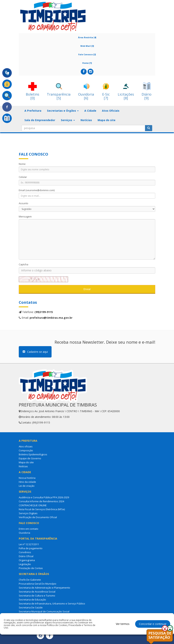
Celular (23, 177)
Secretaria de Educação (32, 600)
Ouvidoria (24, 533)
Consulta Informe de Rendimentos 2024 (41, 501)
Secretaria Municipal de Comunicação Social (44, 611)
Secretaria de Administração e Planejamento (44, 588)
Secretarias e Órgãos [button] (63, 111)
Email (37, 190)
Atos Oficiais (111, 111)
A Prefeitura (33, 111)
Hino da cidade (27, 482)
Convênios (25, 552)
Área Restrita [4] (87, 37)
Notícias (86, 120)
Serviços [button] (68, 120)
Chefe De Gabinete (30, 580)
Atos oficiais (26, 446)
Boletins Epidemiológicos (33, 454)
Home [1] (87, 63)
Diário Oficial (26, 556)
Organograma (27, 560)
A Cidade (90, 111)
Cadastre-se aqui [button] (35, 352)
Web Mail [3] (87, 46)
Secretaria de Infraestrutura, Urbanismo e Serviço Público (52, 604)
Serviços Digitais (28, 513)
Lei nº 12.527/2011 (29, 544)
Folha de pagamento (31, 548)
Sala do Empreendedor (40, 120)
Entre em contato (29, 529)
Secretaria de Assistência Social (37, 592)
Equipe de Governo (30, 458)
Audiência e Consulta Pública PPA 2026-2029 (44, 497)
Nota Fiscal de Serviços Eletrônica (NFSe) (42, 509)
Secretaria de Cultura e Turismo (37, 596)
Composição (26, 450)
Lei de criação (27, 486)
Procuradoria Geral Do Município (38, 584)
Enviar (87, 289)
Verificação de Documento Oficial (38, 517)
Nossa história (27, 478)
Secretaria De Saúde (31, 607)
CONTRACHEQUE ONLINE (33, 505)
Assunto (24, 203)
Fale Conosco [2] (87, 54)
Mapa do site (107, 120)
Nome (22, 164)
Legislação (25, 564)
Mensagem (25, 216)
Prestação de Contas (31, 568)
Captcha (24, 264)
